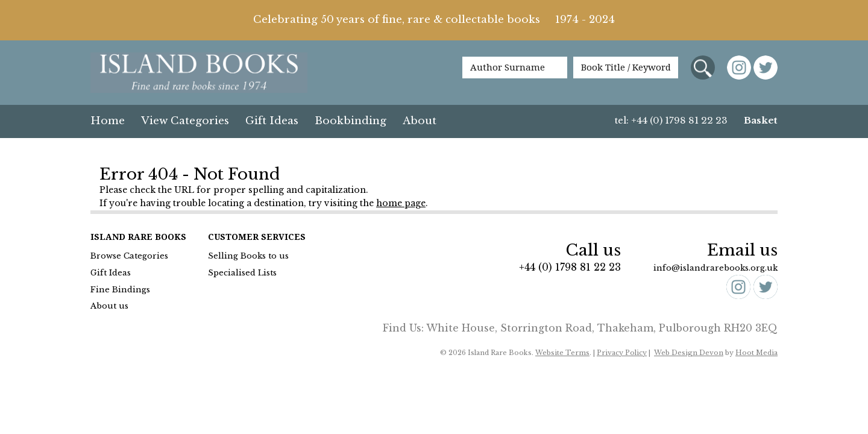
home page (401, 203)
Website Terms (562, 353)
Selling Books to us (248, 256)
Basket (761, 120)
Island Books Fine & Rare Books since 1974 (199, 74)
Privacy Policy (622, 353)
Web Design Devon (689, 353)
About (420, 121)
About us (109, 306)
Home (108, 121)
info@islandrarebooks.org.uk (715, 268)
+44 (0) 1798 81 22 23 (570, 267)
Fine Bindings (120, 290)
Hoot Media (756, 353)
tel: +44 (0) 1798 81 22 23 (671, 120)
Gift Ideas (272, 121)
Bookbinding (351, 121)
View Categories (185, 121)
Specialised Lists (242, 273)
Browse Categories (129, 256)
